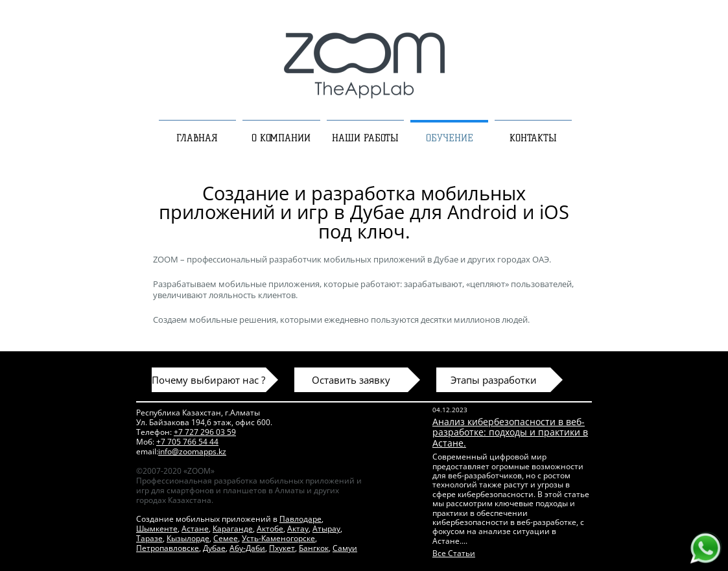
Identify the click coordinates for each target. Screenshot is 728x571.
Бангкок (314, 548)
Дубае (214, 548)
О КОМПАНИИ (281, 138)
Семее (226, 538)
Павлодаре (300, 519)
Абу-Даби (247, 548)
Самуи (345, 548)
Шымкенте (157, 529)
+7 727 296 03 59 (205, 432)
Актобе (270, 529)
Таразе (149, 538)
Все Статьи (454, 553)
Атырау (326, 529)
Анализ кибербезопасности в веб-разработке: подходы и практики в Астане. (510, 433)
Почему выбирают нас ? (208, 380)
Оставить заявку (351, 380)
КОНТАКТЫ (533, 138)
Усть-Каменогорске (278, 538)
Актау (298, 529)
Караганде (233, 529)
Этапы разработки (494, 380)
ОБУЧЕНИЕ (450, 138)
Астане (195, 529)
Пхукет (282, 548)
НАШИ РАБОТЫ (365, 138)
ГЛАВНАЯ (197, 138)
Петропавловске (168, 548)
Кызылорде (188, 538)
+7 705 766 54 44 (187, 442)
